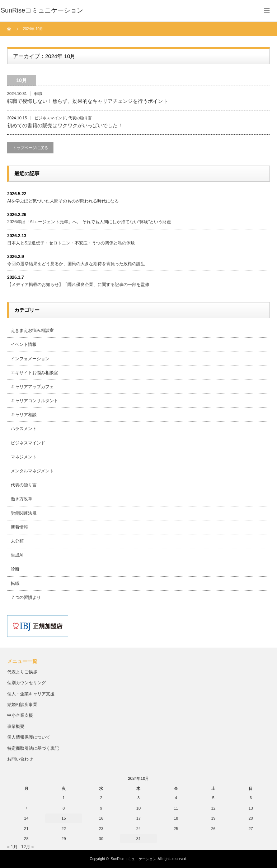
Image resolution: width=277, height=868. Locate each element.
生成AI (17, 555)
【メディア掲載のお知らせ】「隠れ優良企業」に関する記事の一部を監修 (78, 285)
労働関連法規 (24, 513)
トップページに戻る (30, 148)
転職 (38, 94)
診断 (15, 569)
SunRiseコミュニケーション (134, 859)
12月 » (27, 847)
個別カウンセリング (27, 683)
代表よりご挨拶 (22, 672)
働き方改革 (22, 499)
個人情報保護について (29, 737)
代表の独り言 (80, 118)
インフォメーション (30, 359)
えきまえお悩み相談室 (32, 330)
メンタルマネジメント (32, 471)
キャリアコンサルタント (34, 401)
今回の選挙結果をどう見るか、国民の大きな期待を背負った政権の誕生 (76, 264)
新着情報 (19, 527)
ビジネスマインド (50, 118)
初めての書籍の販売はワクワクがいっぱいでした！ (65, 125)
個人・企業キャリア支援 (31, 694)
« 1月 (12, 847)
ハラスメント (24, 429)
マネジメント (24, 457)
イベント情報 (24, 344)
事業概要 (16, 726)
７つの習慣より (26, 597)
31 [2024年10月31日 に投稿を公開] (138, 839)
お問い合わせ (20, 759)
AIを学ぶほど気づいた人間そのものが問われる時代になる (63, 201)
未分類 (17, 541)
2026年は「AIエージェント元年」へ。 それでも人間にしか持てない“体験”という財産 (89, 222)
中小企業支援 (20, 715)
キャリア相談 (24, 415)
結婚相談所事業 (22, 705)
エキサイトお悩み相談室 (34, 373)
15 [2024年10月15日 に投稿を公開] (64, 818)
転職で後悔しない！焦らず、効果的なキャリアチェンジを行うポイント (88, 101)
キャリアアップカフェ (32, 387)
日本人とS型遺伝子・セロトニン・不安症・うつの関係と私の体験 (71, 243)
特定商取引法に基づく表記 (33, 748)
